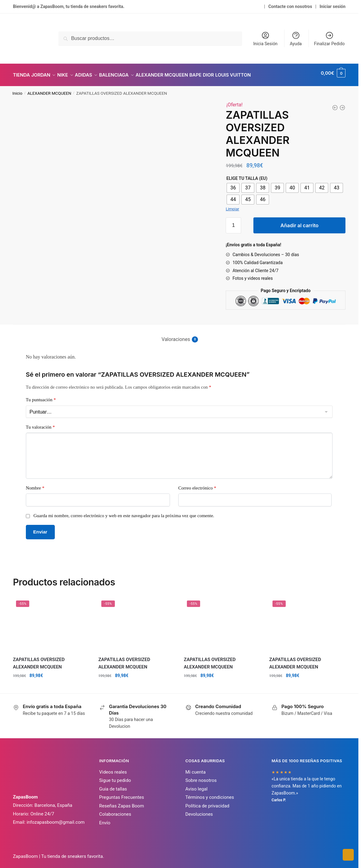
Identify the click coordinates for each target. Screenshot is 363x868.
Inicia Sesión (266, 39)
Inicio (17, 89)
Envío (105, 819)
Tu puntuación (41, 396)
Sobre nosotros (201, 777)
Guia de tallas (113, 785)
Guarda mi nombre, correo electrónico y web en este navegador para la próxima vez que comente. (124, 512)
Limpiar (232, 205)
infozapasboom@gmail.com (55, 818)
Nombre (35, 484)
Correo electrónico (197, 484)
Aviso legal (196, 785)
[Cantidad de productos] (233, 222)
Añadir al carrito (300, 222)
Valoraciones (176, 336)
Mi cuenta (196, 768)
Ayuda (296, 39)
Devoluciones (199, 811)
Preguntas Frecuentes (122, 794)
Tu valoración (40, 423)
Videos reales (113, 768)
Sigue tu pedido (115, 777)
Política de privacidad (207, 802)
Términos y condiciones (210, 794)
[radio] (233, 184)
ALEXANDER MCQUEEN (49, 89)
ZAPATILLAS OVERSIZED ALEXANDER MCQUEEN (39, 660)
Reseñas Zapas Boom (122, 802)
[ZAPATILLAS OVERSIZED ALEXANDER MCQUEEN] (335, 104)
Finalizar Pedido (329, 39)
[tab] (179, 331)
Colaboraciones (115, 811)
